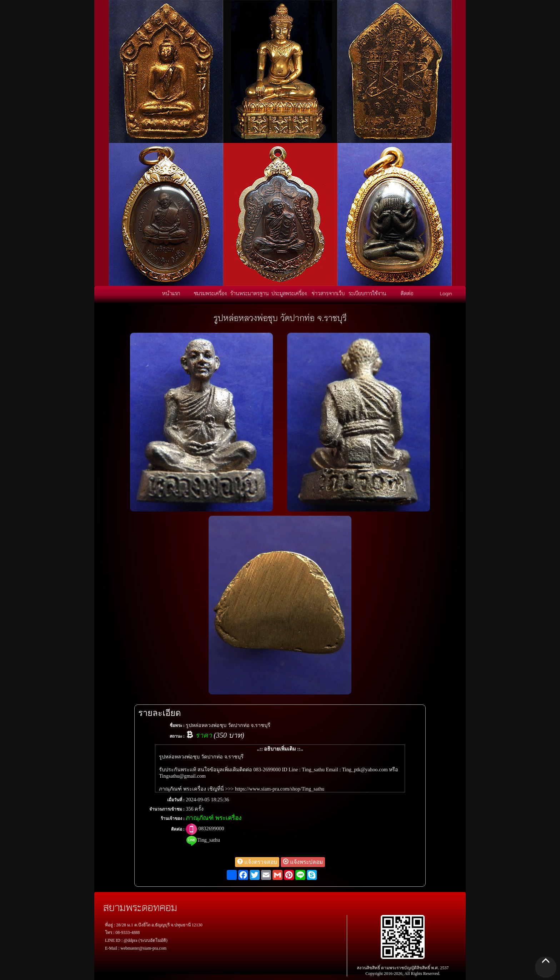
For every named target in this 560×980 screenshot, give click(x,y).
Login (446, 293)
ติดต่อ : (178, 829)
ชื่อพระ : (177, 726)
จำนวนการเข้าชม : (167, 809)
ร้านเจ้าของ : (173, 818)
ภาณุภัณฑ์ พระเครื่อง (213, 818)
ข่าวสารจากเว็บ (328, 293)
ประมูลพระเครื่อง (289, 293)
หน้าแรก (171, 293)
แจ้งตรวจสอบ (257, 862)
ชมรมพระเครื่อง (210, 293)
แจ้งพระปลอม (303, 862)
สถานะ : (177, 736)
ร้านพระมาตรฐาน (250, 293)
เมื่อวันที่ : (176, 800)
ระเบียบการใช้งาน (367, 293)
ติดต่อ (407, 293)
